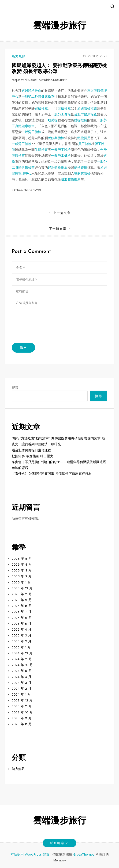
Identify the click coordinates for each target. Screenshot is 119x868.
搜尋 (15, 388)
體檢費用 (84, 138)
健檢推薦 (64, 108)
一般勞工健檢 (61, 114)
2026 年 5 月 (22, 559)
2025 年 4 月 (22, 629)
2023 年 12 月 (22, 700)
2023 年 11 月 (22, 706)
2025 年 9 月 (22, 600)
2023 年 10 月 (22, 712)
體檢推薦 (81, 120)
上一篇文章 (62, 213)
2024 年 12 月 (22, 653)
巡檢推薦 (41, 108)
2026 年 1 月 (21, 582)
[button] (112, 7)
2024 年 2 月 (22, 689)
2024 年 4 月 (22, 677)
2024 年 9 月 (22, 671)
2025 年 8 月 (22, 606)
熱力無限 (19, 56)
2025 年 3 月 (22, 635)
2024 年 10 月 (22, 665)
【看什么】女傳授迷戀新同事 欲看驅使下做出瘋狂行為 (52, 474)
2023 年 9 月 (22, 718)
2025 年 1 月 (21, 647)
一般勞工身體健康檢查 (38, 96)
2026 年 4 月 (22, 564)
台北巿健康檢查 (86, 114)
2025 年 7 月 (22, 612)
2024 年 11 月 (22, 659)
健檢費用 (81, 168)
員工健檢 (85, 144)
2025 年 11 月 (22, 594)
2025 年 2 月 (22, 641)
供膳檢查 (41, 150)
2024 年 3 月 (22, 683)
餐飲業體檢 (56, 138)
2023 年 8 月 (22, 724)
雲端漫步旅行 (59, 26)
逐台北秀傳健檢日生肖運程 (31, 450)
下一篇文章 (58, 229)
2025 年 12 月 (22, 588)
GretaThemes (84, 854)
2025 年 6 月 (22, 618)
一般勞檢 (51, 120)
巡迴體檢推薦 (31, 91)
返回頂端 (59, 843)
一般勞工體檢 (31, 132)
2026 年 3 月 (22, 570)
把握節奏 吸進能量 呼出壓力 (33, 456)
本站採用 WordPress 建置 (31, 854)
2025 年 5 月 (22, 624)
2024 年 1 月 (21, 694)
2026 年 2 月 (22, 576)
